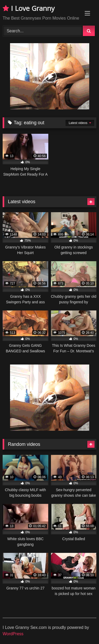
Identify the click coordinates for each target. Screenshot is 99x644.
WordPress (13, 634)
